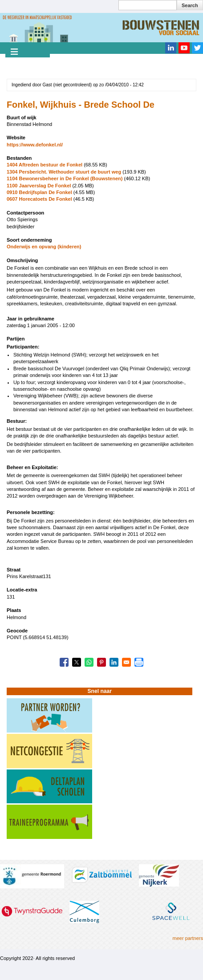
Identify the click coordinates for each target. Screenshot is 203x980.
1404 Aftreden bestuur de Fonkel (45, 165)
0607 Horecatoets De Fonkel (39, 199)
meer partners (188, 938)
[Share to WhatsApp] (89, 662)
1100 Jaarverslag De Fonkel (39, 186)
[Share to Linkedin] (114, 662)
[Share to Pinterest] (101, 662)
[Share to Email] (126, 662)
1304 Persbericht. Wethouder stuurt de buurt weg (65, 172)
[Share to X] (77, 662)
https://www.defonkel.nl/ (35, 145)
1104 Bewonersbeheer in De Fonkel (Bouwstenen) (65, 178)
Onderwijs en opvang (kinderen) (44, 247)
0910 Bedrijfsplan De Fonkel (39, 192)
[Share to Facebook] (64, 662)
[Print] (139, 662)
